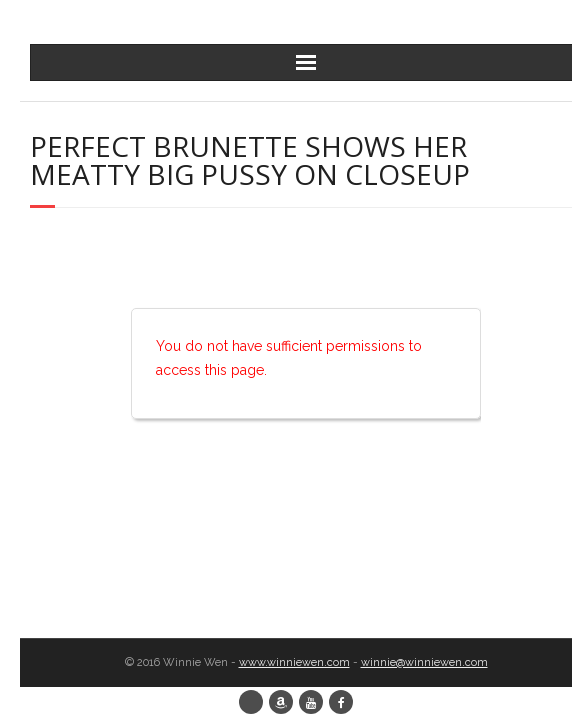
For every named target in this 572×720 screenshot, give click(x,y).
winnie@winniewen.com (424, 662)
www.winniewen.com (294, 662)
